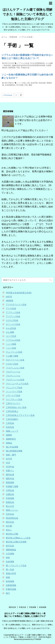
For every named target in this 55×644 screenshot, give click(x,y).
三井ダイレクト (13, 403)
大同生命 (10, 490)
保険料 (9, 435)
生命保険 (10, 562)
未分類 (9, 526)
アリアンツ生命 (13, 316)
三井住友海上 (12, 411)
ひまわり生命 (12, 364)
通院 (30, 85)
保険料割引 (11, 439)
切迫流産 (42, 83)
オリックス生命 (13, 324)
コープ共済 (11, 336)
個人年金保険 (12, 447)
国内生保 (10, 475)
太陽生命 (10, 494)
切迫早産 (34, 83)
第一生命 (10, 569)
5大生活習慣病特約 (37, 63)
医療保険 (12, 68)
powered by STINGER (32, 639)
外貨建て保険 (12, 486)
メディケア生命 (13, 395)
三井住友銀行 (12, 419)
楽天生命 (10, 546)
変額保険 (10, 482)
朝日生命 (10, 522)
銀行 (8, 593)
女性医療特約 (10, 85)
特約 (8, 558)
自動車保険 (11, 585)
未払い (9, 530)
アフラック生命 (13, 312)
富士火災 (10, 506)
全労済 (9, 459)
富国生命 (10, 502)
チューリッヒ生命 (14, 352)
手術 (18, 68)
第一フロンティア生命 (16, 565)
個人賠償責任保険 (14, 451)
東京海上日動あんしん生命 (18, 538)
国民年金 (10, 478)
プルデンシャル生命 (15, 380)
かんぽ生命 (11, 328)
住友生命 (10, 427)
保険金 (9, 443)
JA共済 (9, 297)
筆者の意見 (11, 573)
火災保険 (10, 554)
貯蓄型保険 (11, 589)
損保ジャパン (12, 510)
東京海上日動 (12, 534)
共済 (8, 463)
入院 (28, 83)
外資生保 (22, 607)
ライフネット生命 (14, 399)
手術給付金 (25, 68)
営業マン (10, 471)
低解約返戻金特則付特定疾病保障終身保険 (29, 65)
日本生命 (10, 514)
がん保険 (10, 332)
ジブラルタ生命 (23, 63)
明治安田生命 (12, 518)
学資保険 (10, 498)
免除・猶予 (11, 455)
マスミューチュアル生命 (17, 384)
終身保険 (10, 581)
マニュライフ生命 (14, 388)
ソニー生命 (21, 83)
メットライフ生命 (14, 391)
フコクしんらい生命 (15, 368)
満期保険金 (11, 550)
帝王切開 (20, 85)
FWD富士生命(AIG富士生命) (19, 293)
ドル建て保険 (12, 356)
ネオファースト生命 (15, 360)
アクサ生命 (11, 308)
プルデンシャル (13, 372)
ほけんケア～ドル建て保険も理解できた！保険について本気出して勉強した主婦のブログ (27, 14)
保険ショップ (12, 431)
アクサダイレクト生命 (16, 304)
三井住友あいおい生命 (16, 407)
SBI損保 (10, 301)
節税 (8, 577)
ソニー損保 (11, 344)
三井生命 (10, 423)
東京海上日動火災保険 (16, 542)
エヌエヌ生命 (12, 320)
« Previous (8, 95)
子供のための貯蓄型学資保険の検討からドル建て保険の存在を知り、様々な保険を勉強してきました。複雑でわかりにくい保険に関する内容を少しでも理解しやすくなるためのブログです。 (28, 625)
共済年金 (10, 467)
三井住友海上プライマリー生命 (20, 415)
